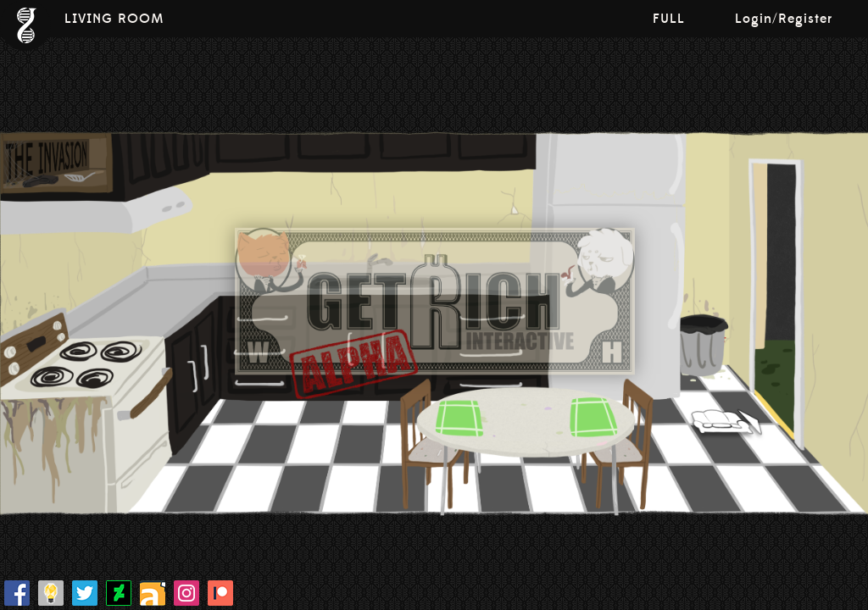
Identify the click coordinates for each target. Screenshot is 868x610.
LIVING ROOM (114, 19)
